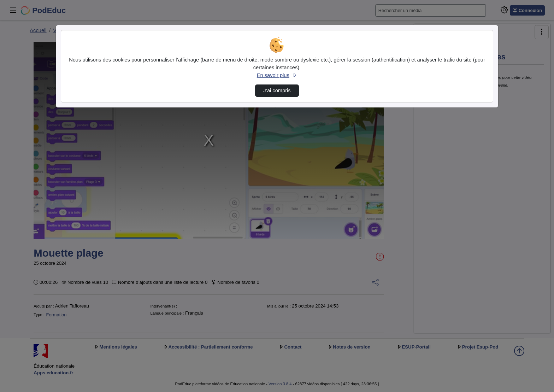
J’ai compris (277, 90)
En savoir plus (277, 75)
